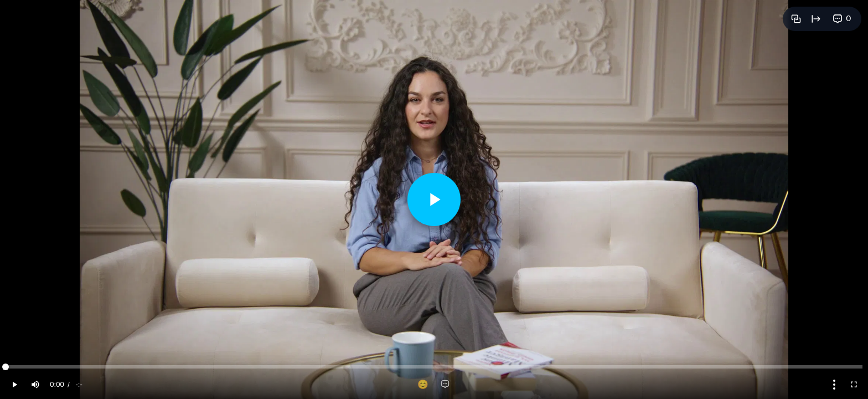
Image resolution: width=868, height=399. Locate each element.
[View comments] (842, 19)
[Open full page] (816, 19)
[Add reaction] (423, 385)
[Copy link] (796, 19)
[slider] (434, 367)
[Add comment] (445, 385)
